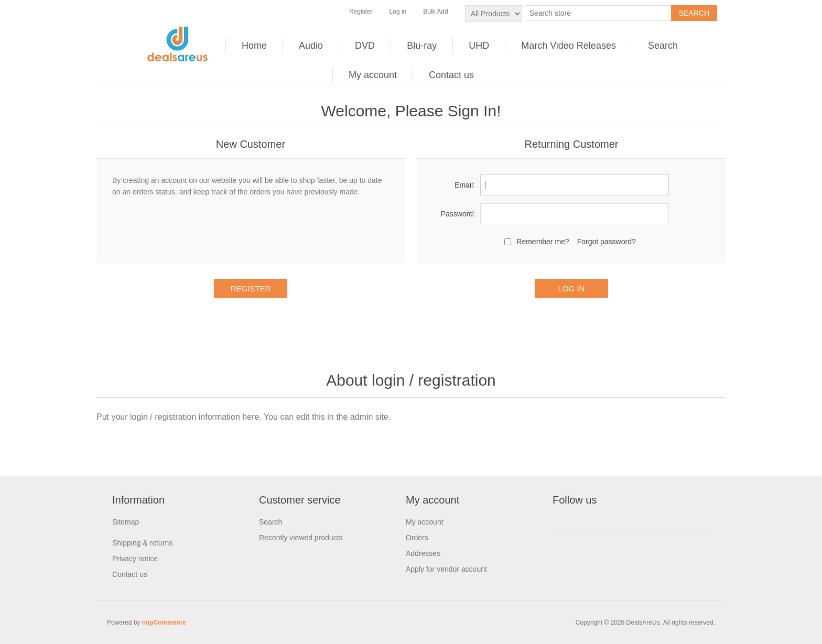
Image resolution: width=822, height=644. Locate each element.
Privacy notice (135, 559)
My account (373, 75)
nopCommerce (164, 623)
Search (663, 46)
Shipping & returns (142, 543)
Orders (417, 538)
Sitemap (126, 522)
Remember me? (543, 242)
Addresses (423, 553)
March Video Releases (569, 46)
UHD (479, 46)
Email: (465, 185)
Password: (458, 214)
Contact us (451, 75)
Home (254, 46)
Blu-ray (422, 46)
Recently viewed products (301, 538)
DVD (365, 46)
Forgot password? (607, 242)
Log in (398, 12)
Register (361, 12)
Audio (311, 46)
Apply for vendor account (446, 569)
